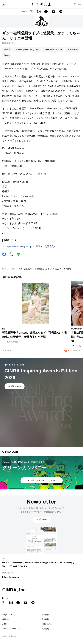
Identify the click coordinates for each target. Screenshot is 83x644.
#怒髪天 (7, 49)
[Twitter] (32, 12)
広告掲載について (49, 619)
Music (13, 269)
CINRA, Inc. (15, 590)
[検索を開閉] (75, 4)
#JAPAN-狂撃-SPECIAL (53, 49)
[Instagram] (39, 12)
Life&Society (65, 563)
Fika (4, 577)
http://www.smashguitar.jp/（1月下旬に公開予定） (31, 246)
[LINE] (61, 12)
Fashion (23, 566)
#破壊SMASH (72, 49)
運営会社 (45, 615)
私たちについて (9, 615)
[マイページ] (4, 4)
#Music (7, 55)
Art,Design (17, 563)
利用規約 (45, 629)
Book (53, 563)
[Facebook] (46, 12)
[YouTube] (53, 12)
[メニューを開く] (79, 4)
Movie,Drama (32, 563)
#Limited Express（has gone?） (27, 49)
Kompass (14, 577)
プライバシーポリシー (11, 629)
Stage (45, 563)
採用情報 (6, 619)
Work (5, 566)
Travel (14, 566)
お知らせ (6, 624)
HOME (5, 269)
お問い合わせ (47, 624)
